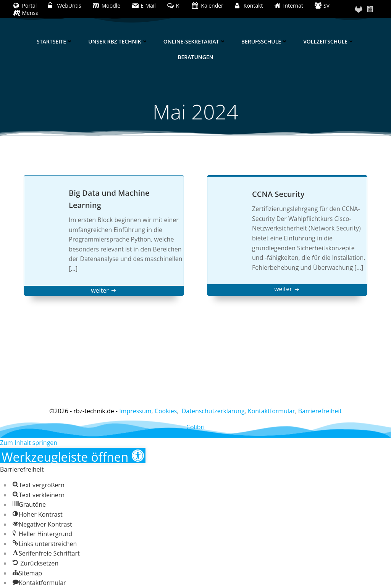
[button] (73, 456)
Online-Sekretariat (195, 41)
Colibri (195, 427)
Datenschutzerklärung (213, 411)
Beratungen (195, 57)
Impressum (135, 411)
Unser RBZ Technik (118, 41)
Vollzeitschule (329, 41)
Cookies (166, 411)
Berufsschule (265, 41)
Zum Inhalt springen (29, 443)
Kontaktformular (271, 411)
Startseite (55, 41)
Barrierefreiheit (320, 411)
